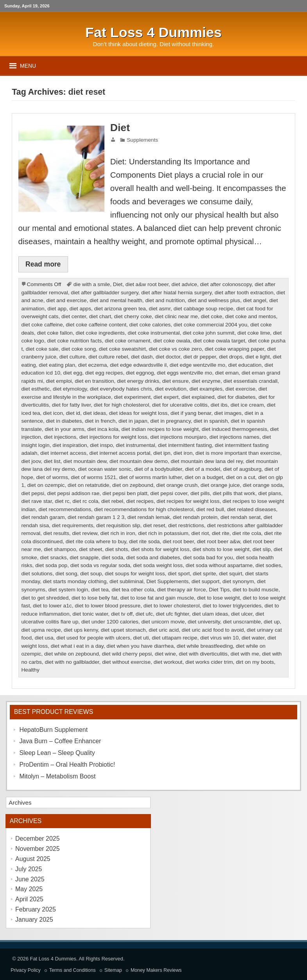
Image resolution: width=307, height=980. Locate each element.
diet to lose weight (218, 598)
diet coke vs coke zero (175, 349)
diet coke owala (172, 341)
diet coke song (79, 349)
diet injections (60, 437)
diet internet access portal (120, 453)
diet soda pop (51, 565)
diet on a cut (241, 477)
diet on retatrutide (88, 485)
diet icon (53, 413)
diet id (73, 413)
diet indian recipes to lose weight (160, 429)
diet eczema (93, 365)
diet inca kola (103, 429)
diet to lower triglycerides (232, 606)
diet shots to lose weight (221, 549)
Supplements (142, 140)
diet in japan (133, 421)
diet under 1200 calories (110, 622)
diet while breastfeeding (205, 646)
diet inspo (101, 445)
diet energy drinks (138, 381)
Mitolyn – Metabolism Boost (57, 776)
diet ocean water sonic (105, 469)
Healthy (30, 670)
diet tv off (122, 614)
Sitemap (113, 970)
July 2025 (29, 869)
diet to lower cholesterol (172, 606)
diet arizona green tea (120, 309)
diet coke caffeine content (96, 325)
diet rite (221, 533)
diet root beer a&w (218, 541)
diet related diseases (251, 509)
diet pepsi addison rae (74, 493)
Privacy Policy (26, 970)
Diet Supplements (167, 581)
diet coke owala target (219, 341)
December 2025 (38, 839)
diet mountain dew (85, 461)
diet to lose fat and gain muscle (157, 598)
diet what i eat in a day (77, 646)
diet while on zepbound (72, 654)
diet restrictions (186, 525)
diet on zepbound (133, 485)
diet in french (100, 421)
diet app (57, 309)
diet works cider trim (209, 662)
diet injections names (235, 437)
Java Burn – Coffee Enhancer (60, 741)
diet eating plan (57, 365)
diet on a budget (204, 477)
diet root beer (178, 541)
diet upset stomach (123, 630)
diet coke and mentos (251, 316)
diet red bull (210, 509)
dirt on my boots (255, 662)
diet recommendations (65, 509)
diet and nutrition (165, 300)
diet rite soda (144, 541)
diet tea (100, 590)
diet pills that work (234, 493)
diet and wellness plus (214, 300)
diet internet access (63, 453)
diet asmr (160, 309)
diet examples (206, 389)
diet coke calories (150, 325)
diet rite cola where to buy (96, 541)
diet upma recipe (41, 630)
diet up (272, 622)
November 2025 (38, 849)
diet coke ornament (127, 341)
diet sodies (268, 565)
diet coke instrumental (154, 333)
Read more (43, 264)
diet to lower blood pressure (108, 606)
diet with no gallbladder (72, 662)
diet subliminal (127, 581)
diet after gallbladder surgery (104, 293)
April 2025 (29, 899)
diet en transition (94, 381)
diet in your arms (64, 429)
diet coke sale (42, 349)
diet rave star (36, 501)
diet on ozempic (46, 485)
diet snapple (84, 558)
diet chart (100, 316)
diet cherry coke (133, 316)
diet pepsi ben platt (125, 493)
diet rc (62, 501)
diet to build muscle (256, 590)
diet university (204, 622)
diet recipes (140, 501)
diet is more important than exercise (238, 453)
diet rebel (112, 501)
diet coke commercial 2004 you (210, 325)
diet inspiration (70, 445)
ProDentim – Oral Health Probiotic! (67, 765)
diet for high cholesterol (121, 405)
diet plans (270, 493)
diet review (85, 533)
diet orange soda (263, 485)
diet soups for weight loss (135, 574)
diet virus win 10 (219, 638)
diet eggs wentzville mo (184, 373)
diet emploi (59, 381)
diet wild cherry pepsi (127, 654)
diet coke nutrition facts (75, 341)
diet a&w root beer (147, 284)
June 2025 (30, 879)
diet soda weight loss (158, 565)
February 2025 (36, 909)
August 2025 (33, 859)
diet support (206, 581)
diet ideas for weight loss (138, 413)
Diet (120, 128)
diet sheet (91, 549)
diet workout (168, 662)
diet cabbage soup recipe (204, 309)
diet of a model (203, 469)
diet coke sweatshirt (122, 349)
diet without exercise (126, 662)
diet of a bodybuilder (158, 469)
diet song (66, 574)
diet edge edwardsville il (138, 365)
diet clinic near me (176, 316)
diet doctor (168, 357)
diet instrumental (135, 445)
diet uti (141, 638)
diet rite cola (247, 533)
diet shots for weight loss (160, 549)
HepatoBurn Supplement (53, 730)
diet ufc (144, 614)
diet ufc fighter (172, 614)
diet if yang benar (191, 413)
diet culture (73, 357)
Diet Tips (219, 590)
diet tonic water (90, 614)
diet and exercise (66, 300)
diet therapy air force (182, 590)
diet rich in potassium (163, 533)
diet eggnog (140, 373)
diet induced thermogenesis (234, 429)
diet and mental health (116, 300)
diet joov (31, 461)
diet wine (165, 654)
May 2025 (29, 889)
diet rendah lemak (149, 517)
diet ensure (176, 381)
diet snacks (53, 558)
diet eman (227, 373)
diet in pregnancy (170, 421)
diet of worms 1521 (93, 477)
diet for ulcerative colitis (180, 405)
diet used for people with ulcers (93, 638)
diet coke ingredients (100, 333)
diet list (52, 461)
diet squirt (231, 574)
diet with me (245, 654)
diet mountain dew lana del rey (207, 461)
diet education (245, 365)
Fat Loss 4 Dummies (53, 959)
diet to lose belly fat (94, 598)
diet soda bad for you (208, 558)
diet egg (73, 373)
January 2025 (34, 920)
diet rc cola (85, 501)
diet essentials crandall (250, 381)
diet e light (258, 357)
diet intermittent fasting (185, 445)
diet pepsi (33, 493)
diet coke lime (254, 333)
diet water (253, 638)
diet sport (179, 574)
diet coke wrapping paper (234, 349)
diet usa (44, 638)
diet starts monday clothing (75, 581)
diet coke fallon (55, 333)
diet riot (200, 533)
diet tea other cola (133, 590)
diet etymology (70, 389)
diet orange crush (177, 485)
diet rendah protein (195, 517)
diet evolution (171, 389)
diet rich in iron (118, 533)
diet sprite (204, 574)
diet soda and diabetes (153, 558)
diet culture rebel (108, 357)
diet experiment (132, 397)
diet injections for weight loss (113, 437)
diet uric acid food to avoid (213, 630)
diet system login (68, 590)
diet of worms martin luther (150, 477)
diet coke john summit (208, 333)
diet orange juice (220, 485)
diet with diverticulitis (203, 654)
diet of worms (52, 477)
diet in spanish (211, 421)
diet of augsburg (242, 469)
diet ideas (95, 413)
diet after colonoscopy (226, 284)
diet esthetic (35, 389)
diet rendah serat (241, 517)
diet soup (91, 574)
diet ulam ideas (210, 614)
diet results (56, 533)
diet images (228, 413)
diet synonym (238, 581)
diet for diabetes (236, 397)
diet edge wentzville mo (197, 365)
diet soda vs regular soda (100, 565)
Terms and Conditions (73, 970)
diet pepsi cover (169, 493)
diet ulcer (242, 614)
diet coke (212, 316)
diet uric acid (164, 630)
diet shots (117, 549)
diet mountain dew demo (139, 461)
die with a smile (92, 284)
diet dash (142, 357)
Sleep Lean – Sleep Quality (57, 753)
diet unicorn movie (163, 622)
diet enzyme (206, 381)
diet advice (184, 284)
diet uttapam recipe (174, 638)
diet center (74, 316)
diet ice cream (247, 405)
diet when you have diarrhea (140, 646)
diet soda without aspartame (219, 565)
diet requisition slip (118, 525)
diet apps (81, 309)
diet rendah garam (43, 517)
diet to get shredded (45, 598)
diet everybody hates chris (121, 389)
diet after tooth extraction (244, 293)
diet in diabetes (64, 421)
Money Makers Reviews (156, 970)
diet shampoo (60, 549)
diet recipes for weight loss (188, 501)
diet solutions (37, 574)
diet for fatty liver (72, 405)
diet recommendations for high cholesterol (144, 509)
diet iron (183, 453)
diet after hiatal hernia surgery (176, 293)
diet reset (154, 525)
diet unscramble (242, 622)
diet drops (231, 357)
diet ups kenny (81, 630)
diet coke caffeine (42, 325)
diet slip (262, 549)
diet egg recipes (104, 373)
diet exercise (240, 389)
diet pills (200, 493)
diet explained (198, 397)
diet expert (166, 397)
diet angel (255, 300)
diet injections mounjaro (178, 437)
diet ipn (162, 453)
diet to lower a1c (52, 606)
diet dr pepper (200, 357)
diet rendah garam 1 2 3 (96, 517)
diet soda (113, 558)
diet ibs (219, 405)
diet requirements (73, 525)
